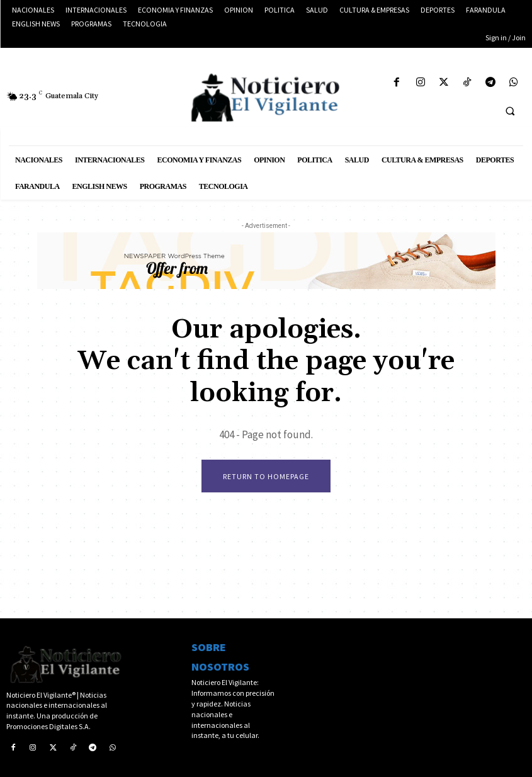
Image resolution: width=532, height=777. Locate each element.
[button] (510, 111)
